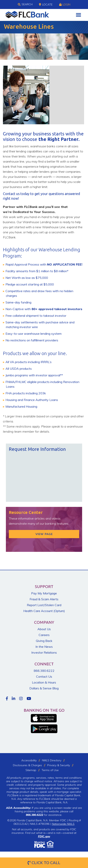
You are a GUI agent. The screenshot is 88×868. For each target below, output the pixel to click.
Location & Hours (44, 682)
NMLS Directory (52, 760)
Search (25, 4)
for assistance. (44, 815)
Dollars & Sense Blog (44, 688)
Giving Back (44, 641)
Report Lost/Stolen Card (44, 605)
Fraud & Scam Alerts (44, 599)
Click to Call (44, 863)
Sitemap (31, 770)
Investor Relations (44, 652)
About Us (44, 629)
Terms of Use (50, 770)
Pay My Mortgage (44, 593)
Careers (44, 635)
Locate (46, 4)
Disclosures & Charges (27, 765)
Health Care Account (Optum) (44, 611)
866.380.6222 (44, 671)
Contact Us (44, 677)
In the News (44, 647)
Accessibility (29, 760)
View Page (44, 534)
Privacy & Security (59, 765)
